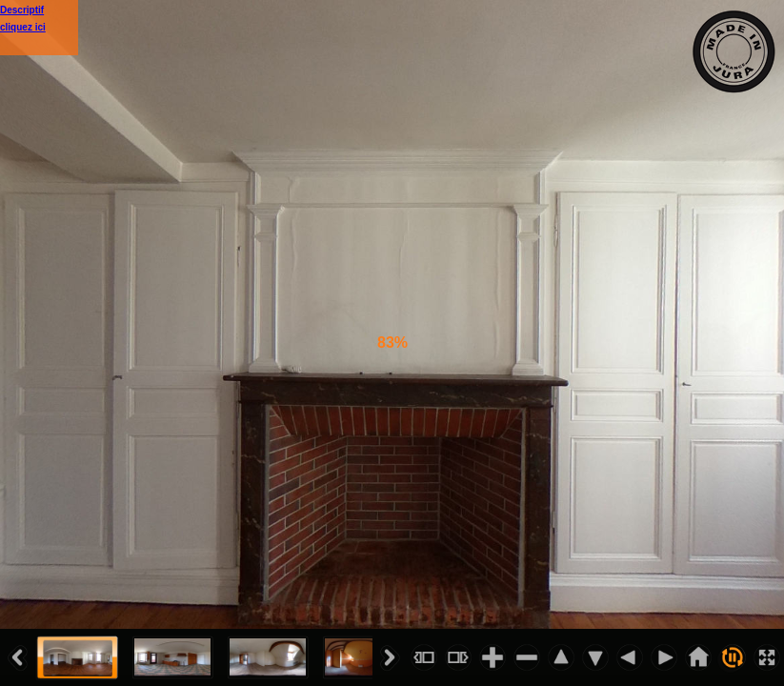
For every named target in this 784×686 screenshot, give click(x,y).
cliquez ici (23, 27)
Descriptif (22, 10)
